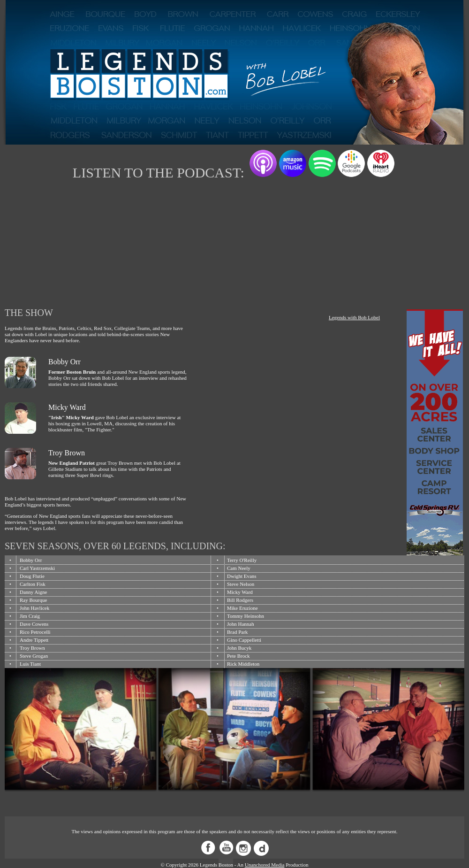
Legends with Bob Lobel (354, 317)
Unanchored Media (265, 865)
